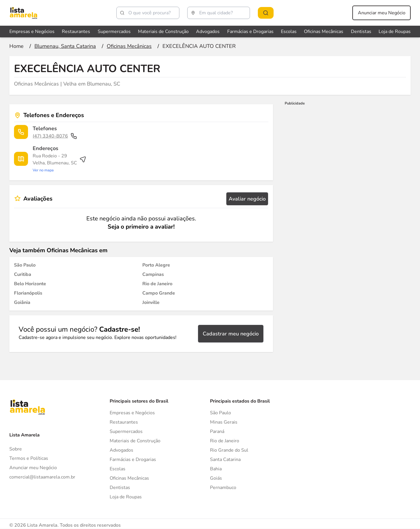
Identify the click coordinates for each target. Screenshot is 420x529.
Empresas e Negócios (132, 413)
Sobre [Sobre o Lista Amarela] (16, 449)
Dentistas (120, 488)
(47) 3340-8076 (55, 136)
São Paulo (220, 413)
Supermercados (126, 431)
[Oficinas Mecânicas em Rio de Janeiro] (157, 284)
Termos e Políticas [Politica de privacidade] (29, 458)
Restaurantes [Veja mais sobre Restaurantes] (76, 32)
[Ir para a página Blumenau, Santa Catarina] (65, 46)
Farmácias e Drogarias (133, 460)
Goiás (216, 478)
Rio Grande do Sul (229, 450)
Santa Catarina (225, 460)
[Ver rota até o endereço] (60, 163)
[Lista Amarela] (23, 13)
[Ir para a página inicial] (16, 46)
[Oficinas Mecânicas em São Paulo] (25, 265)
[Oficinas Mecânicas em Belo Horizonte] (30, 284)
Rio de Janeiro (225, 441)
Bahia (216, 469)
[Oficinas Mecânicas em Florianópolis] (28, 293)
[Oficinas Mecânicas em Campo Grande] (159, 293)
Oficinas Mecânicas (129, 478)
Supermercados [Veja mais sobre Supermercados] (114, 32)
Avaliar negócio (247, 199)
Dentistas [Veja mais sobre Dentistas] (361, 32)
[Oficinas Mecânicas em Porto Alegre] (156, 265)
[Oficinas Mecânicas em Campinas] (153, 274)
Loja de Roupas (126, 497)
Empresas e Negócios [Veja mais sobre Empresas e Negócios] (32, 32)
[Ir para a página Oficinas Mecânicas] (129, 46)
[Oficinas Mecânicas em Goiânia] (22, 302)
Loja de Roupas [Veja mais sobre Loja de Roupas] (395, 32)
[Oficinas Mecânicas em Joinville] (151, 302)
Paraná (217, 431)
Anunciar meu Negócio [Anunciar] (33, 468)
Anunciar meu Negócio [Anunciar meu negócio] (382, 13)
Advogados (121, 450)
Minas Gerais (224, 422)
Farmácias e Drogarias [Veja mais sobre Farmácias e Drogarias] (250, 32)
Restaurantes (124, 422)
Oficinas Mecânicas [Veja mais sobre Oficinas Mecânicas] (324, 32)
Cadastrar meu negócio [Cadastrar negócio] (231, 334)
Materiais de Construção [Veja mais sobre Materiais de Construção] (163, 32)
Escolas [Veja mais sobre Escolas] (289, 32)
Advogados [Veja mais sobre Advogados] (208, 32)
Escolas (118, 469)
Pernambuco (223, 488)
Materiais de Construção (135, 441)
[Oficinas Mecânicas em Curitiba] (23, 274)
